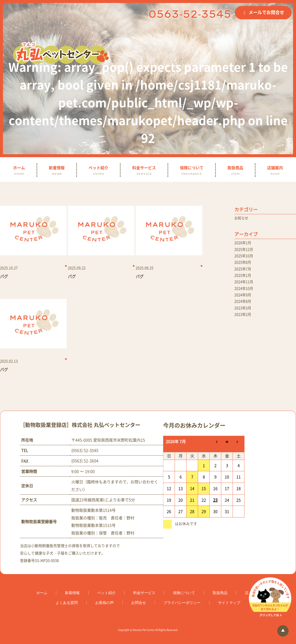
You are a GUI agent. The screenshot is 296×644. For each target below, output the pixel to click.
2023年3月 (244, 316)
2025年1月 (244, 280)
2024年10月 (245, 294)
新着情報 (57, 170)
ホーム (19, 170)
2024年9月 (244, 301)
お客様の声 (104, 604)
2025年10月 (245, 258)
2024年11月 (245, 287)
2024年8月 (244, 308)
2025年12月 (245, 251)
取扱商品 (235, 170)
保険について (192, 170)
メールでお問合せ (266, 12)
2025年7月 (244, 273)
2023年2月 (244, 323)
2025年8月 (244, 265)
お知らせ (242, 218)
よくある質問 (67, 604)
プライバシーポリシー (182, 604)
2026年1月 (244, 244)
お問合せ (139, 604)
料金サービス (144, 170)
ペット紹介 (98, 170)
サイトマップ (229, 604)
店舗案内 (275, 170)
